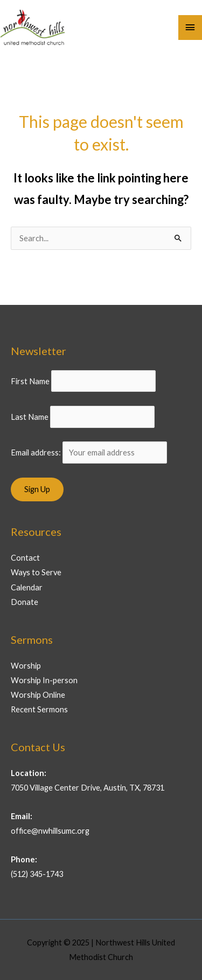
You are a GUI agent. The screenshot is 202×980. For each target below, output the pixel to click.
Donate (25, 602)
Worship (26, 666)
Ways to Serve (36, 572)
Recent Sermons (39, 709)
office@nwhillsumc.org (50, 831)
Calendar (27, 587)
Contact (25, 558)
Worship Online (38, 695)
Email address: (89, 452)
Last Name (30, 417)
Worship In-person (44, 680)
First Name (30, 381)
